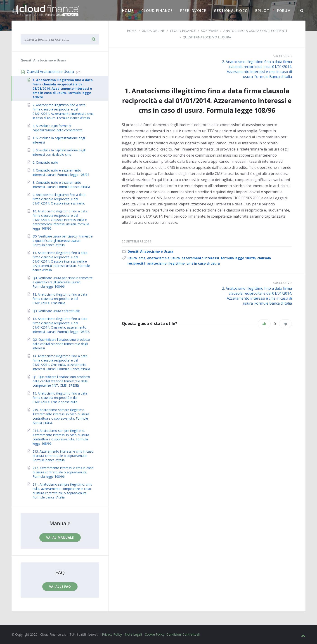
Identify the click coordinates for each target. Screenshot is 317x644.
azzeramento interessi (200, 258)
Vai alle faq (60, 586)
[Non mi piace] (285, 324)
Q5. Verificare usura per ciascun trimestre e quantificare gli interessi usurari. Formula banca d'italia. (63, 241)
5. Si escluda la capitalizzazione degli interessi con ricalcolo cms (59, 152)
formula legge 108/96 (238, 258)
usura (132, 258)
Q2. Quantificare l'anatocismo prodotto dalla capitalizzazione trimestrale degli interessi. (61, 344)
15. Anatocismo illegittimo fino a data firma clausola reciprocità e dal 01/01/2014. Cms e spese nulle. (60, 398)
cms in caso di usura (203, 263)
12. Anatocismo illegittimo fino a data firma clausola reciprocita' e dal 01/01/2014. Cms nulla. (60, 299)
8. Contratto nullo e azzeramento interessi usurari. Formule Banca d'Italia (61, 185)
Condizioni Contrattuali (183, 634)
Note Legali (133, 634)
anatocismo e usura (163, 258)
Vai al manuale (60, 537)
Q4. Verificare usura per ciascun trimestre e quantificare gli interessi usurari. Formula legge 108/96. (63, 282)
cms (142, 258)
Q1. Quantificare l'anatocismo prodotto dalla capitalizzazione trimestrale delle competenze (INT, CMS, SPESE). (61, 381)
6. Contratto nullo (45, 162)
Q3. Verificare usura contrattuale (56, 311)
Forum (284, 11)
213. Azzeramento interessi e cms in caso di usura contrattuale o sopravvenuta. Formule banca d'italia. (63, 456)
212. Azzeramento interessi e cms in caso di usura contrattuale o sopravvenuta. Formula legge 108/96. (63, 472)
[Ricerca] (302, 11)
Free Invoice (193, 11)
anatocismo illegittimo (166, 263)
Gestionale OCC (231, 11)
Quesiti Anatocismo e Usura (207, 37)
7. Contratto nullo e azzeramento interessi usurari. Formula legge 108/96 (61, 172)
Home (128, 11)
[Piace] (264, 324)
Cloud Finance (157, 11)
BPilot (262, 11)
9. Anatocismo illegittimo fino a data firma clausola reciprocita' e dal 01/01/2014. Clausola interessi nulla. (59, 199)
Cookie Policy (155, 634)
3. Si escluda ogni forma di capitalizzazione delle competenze (58, 128)
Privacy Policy (112, 634)
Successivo (282, 56)
